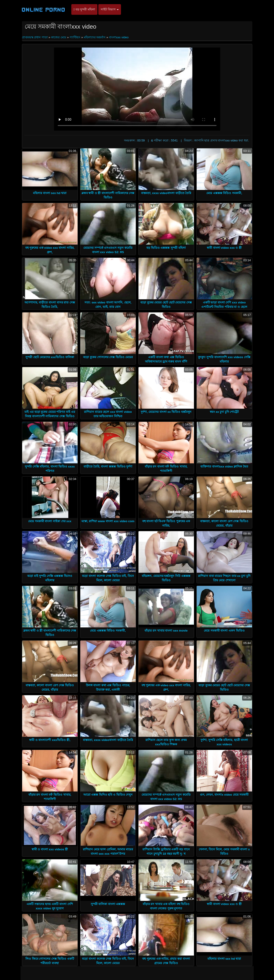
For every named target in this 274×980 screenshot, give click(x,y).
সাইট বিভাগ (110, 9)
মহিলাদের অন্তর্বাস (95, 37)
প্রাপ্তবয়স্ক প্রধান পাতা (35, 37)
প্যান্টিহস (75, 37)
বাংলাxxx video (119, 37)
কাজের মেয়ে (59, 37)
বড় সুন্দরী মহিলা (84, 9)
